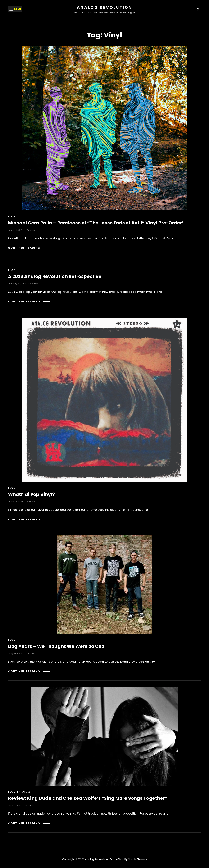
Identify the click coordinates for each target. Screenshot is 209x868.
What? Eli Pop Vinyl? (31, 494)
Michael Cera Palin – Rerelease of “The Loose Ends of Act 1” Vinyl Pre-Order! (96, 223)
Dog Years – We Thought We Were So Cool (57, 646)
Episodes (24, 792)
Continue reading (29, 248)
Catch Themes (137, 859)
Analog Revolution (105, 7)
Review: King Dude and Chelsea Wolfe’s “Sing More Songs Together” (88, 798)
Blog (12, 216)
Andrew (31, 230)
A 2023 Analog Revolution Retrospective (55, 277)
